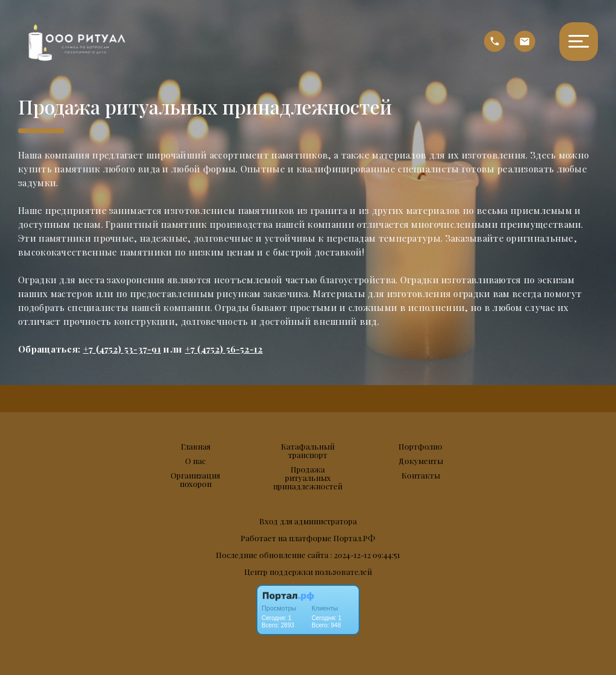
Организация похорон (195, 480)
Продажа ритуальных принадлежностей (308, 478)
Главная (196, 447)
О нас (195, 461)
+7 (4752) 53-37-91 (122, 349)
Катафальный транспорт (308, 451)
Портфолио (420, 447)
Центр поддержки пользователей (308, 572)
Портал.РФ (354, 538)
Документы (421, 461)
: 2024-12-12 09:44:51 (365, 555)
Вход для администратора (308, 521)
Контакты (421, 476)
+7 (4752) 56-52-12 (224, 349)
